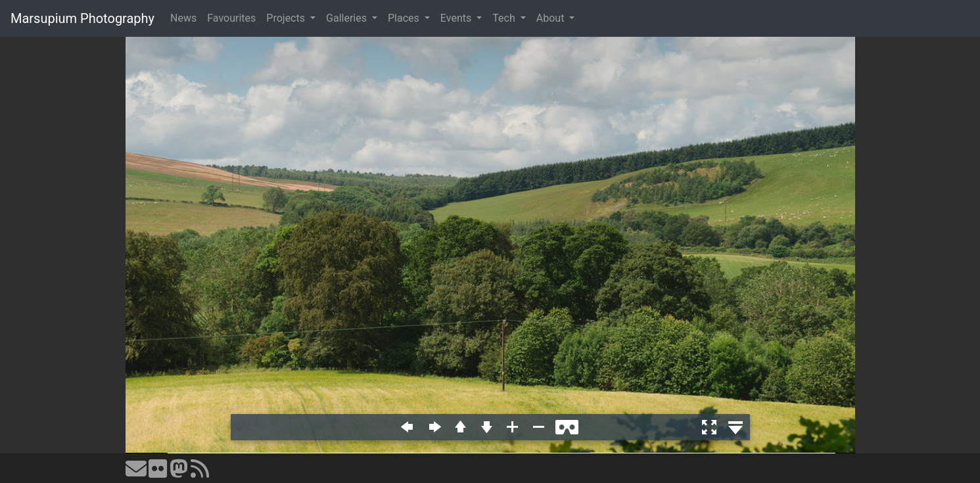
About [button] (552, 18)
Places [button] (405, 18)
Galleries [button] (348, 18)
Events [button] (457, 18)
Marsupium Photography (82, 18)
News (183, 18)
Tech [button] (505, 18)
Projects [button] (287, 18)
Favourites (231, 18)
